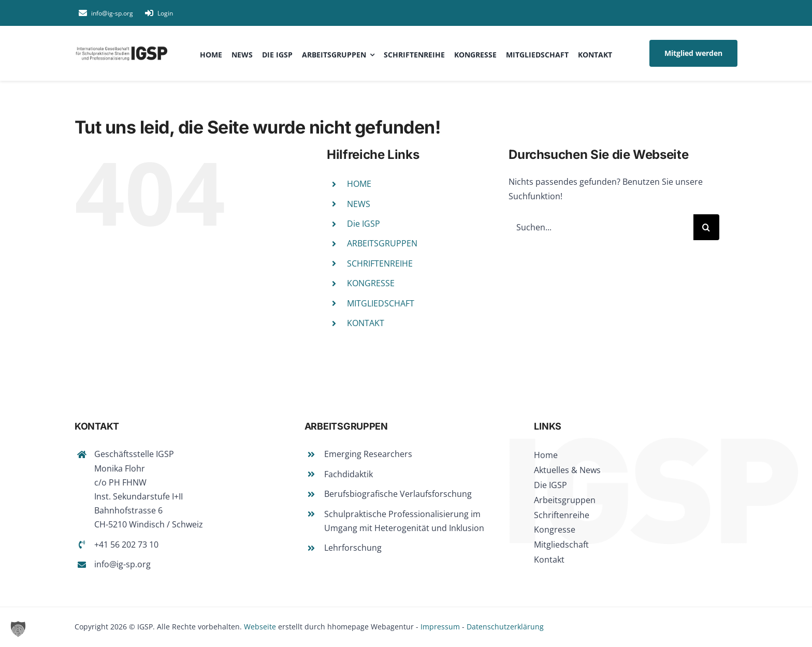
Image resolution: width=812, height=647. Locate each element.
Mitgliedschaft (561, 545)
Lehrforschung (353, 548)
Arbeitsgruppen (565, 500)
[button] (18, 629)
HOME (359, 184)
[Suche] (706, 227)
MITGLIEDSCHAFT (381, 303)
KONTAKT (366, 323)
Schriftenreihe (562, 515)
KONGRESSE (371, 283)
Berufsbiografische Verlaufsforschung (398, 494)
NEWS (359, 204)
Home (546, 455)
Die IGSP (364, 224)
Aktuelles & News (567, 470)
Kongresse (555, 530)
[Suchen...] (601, 227)
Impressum (440, 627)
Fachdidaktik (349, 474)
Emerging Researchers (368, 454)
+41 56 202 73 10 (126, 545)
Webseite (260, 627)
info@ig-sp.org (122, 564)
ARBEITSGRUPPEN (382, 243)
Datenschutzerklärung (505, 627)
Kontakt (549, 560)
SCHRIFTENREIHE (380, 263)
